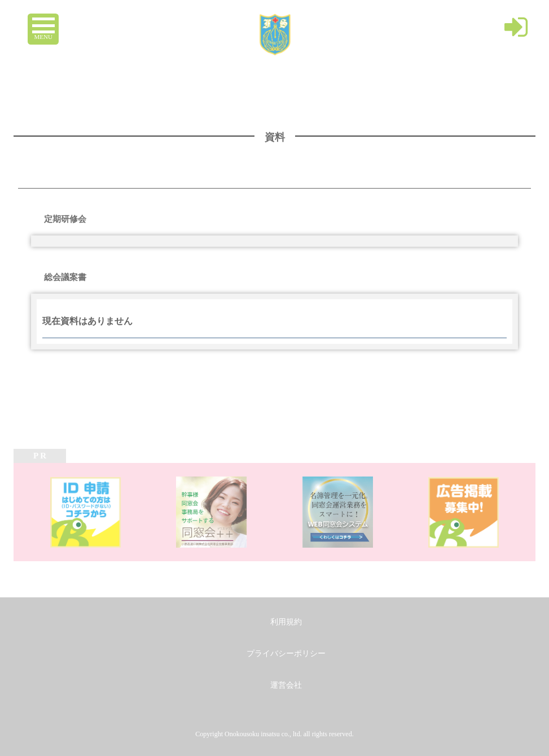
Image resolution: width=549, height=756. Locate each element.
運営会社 (286, 685)
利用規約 (286, 622)
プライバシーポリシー (286, 654)
